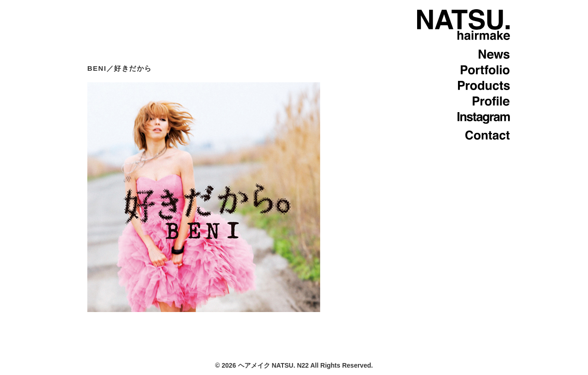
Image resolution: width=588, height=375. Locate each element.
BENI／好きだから (120, 68)
